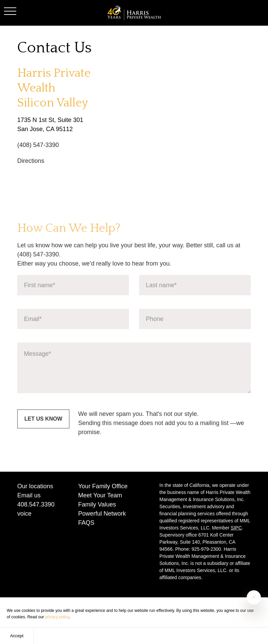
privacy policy (57, 617)
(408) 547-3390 (38, 145)
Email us (29, 495)
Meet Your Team (100, 495)
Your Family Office (103, 486)
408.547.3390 (36, 504)
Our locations (35, 486)
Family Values (97, 504)
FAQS (86, 523)
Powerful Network (102, 514)
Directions (31, 161)
